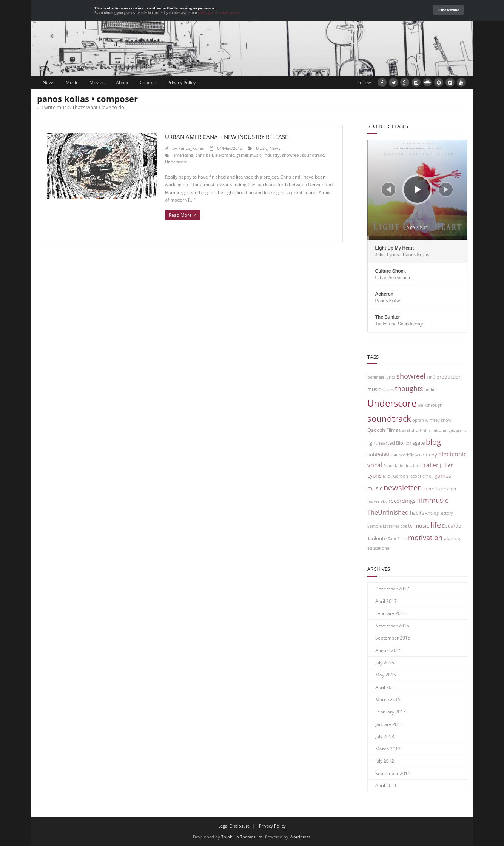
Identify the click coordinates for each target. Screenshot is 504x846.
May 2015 (386, 675)
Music (72, 82)
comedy (428, 455)
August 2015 (388, 650)
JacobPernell (421, 476)
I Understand (449, 10)
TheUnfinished (388, 512)
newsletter (402, 487)
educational (379, 548)
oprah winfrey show (432, 420)
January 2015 (389, 724)
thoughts (409, 388)
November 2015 (392, 626)
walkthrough (430, 405)
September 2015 (393, 638)
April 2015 (386, 687)
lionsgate (415, 443)
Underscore (176, 162)
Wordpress (300, 837)
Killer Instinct (408, 466)
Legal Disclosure (234, 826)
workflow (409, 455)
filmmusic (433, 500)
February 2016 (391, 613)
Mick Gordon (395, 476)
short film (421, 430)
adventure (433, 489)
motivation (425, 537)
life (436, 525)
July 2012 (385, 761)
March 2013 (388, 749)
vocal (375, 465)
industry (272, 155)
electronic (225, 155)
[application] (417, 190)
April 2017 (386, 601)
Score (388, 466)
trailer (430, 465)
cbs (404, 526)
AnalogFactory (439, 513)
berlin (430, 390)
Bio (400, 443)
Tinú (431, 377)
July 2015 (385, 663)
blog (433, 442)
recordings (402, 501)
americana (183, 155)
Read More (180, 215)
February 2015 (391, 712)
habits (417, 513)
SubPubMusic (383, 455)
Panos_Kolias (191, 148)
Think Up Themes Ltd (242, 837)
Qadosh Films (383, 430)
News (49, 82)
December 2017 (392, 589)
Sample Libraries (383, 526)
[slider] (417, 238)
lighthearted (381, 443)
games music (249, 155)
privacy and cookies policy (219, 13)
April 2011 (386, 785)
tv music (419, 526)
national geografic (449, 430)
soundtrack (313, 155)
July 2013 (385, 736)
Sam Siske (397, 539)
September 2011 (393, 773)
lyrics (390, 377)
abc (384, 501)
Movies (97, 82)
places (388, 390)
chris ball (204, 155)
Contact (148, 82)
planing (452, 539)
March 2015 (388, 699)
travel (405, 430)
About (122, 82)
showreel (291, 155)
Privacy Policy (181, 82)
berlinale (376, 377)
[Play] (418, 190)
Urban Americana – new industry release (227, 137)
